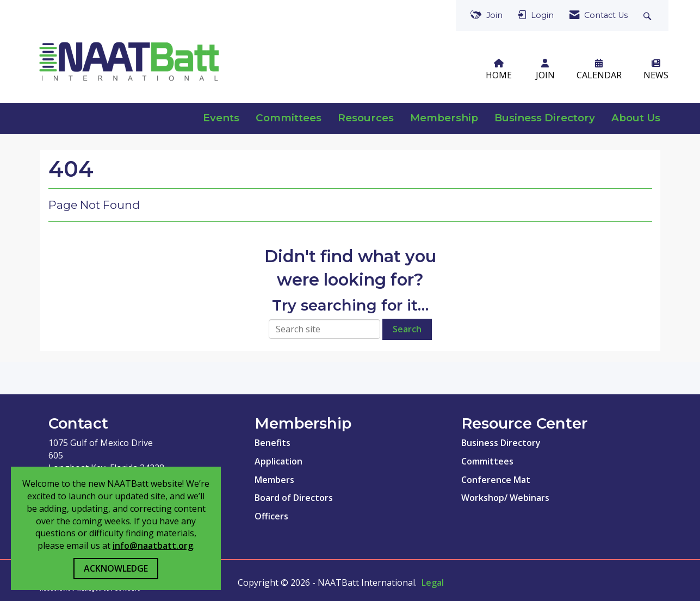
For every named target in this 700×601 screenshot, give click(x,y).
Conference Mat (496, 480)
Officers (271, 516)
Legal (433, 583)
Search (407, 329)
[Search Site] (649, 16)
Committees (289, 118)
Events (221, 118)
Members (274, 480)
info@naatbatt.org (153, 546)
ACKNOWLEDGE (116, 568)
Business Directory (545, 118)
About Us (636, 118)
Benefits (272, 443)
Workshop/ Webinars (505, 498)
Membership (444, 118)
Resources (366, 118)
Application (278, 461)
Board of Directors (294, 498)
